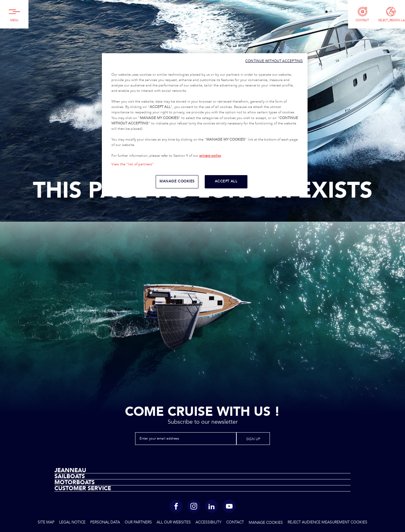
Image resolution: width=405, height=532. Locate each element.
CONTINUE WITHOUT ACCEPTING (274, 61)
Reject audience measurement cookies (327, 522)
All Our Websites (174, 522)
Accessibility (209, 522)
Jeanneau (201, 29)
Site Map (46, 522)
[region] (205, 125)
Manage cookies (266, 523)
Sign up (253, 439)
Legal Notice (72, 522)
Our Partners (138, 522)
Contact (235, 522)
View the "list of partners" (133, 164)
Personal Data (105, 522)
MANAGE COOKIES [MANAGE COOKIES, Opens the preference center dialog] (177, 181)
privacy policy (210, 156)
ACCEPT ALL (226, 181)
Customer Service (83, 488)
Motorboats (75, 482)
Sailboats (70, 476)
